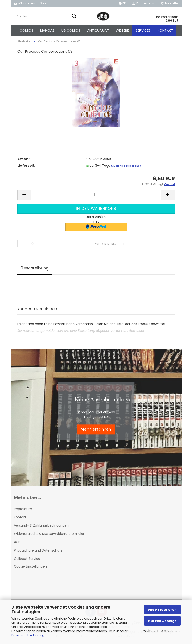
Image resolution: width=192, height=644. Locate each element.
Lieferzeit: (26, 166)
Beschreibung (35, 268)
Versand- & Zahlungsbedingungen (41, 525)
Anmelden (137, 331)
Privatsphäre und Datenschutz (38, 550)
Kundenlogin (143, 3)
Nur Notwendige (162, 621)
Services (143, 30)
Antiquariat (98, 30)
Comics (26, 30)
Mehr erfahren (96, 429)
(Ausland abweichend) (126, 166)
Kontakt (165, 30)
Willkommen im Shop (31, 3)
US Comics (71, 30)
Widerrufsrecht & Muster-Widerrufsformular (49, 534)
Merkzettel (170, 3)
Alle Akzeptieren (162, 610)
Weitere (122, 30)
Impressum (23, 509)
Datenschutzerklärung (28, 635)
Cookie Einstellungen (30, 566)
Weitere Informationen (161, 631)
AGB (17, 542)
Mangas (47, 30)
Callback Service (27, 559)
